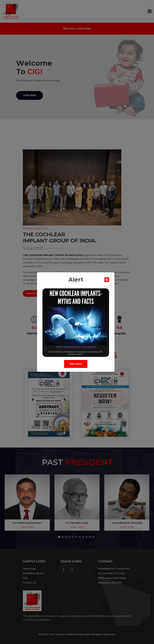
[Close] (108, 280)
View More (77, 364)
